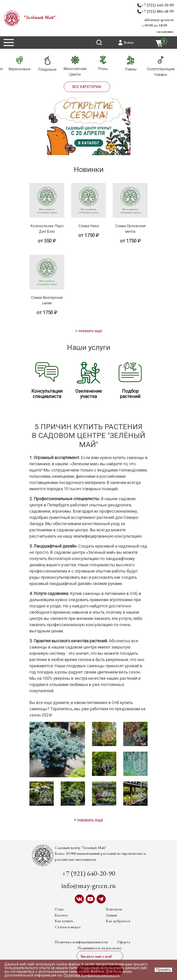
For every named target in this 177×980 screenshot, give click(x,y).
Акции (111, 915)
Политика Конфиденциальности (91, 975)
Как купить (64, 921)
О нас (59, 909)
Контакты (114, 909)
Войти (129, 42)
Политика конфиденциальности (81, 942)
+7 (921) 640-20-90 (157, 5)
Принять (163, 970)
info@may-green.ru (159, 20)
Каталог (61, 915)
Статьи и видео (68, 927)
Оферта (123, 942)
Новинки (89, 169)
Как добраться (118, 921)
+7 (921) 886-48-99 (157, 11)
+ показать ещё (89, 331)
